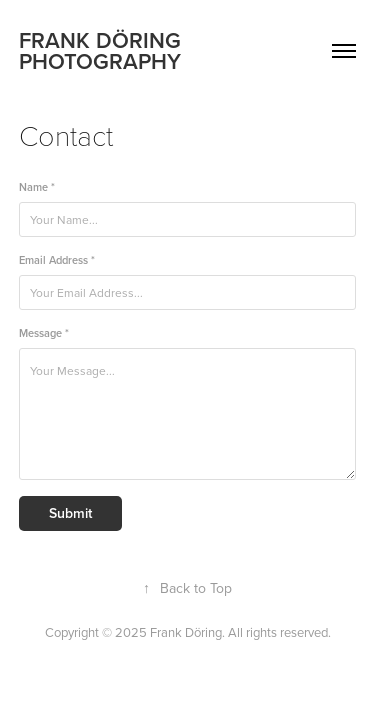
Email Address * (57, 260)
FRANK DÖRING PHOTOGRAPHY (103, 50)
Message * (44, 333)
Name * (37, 187)
